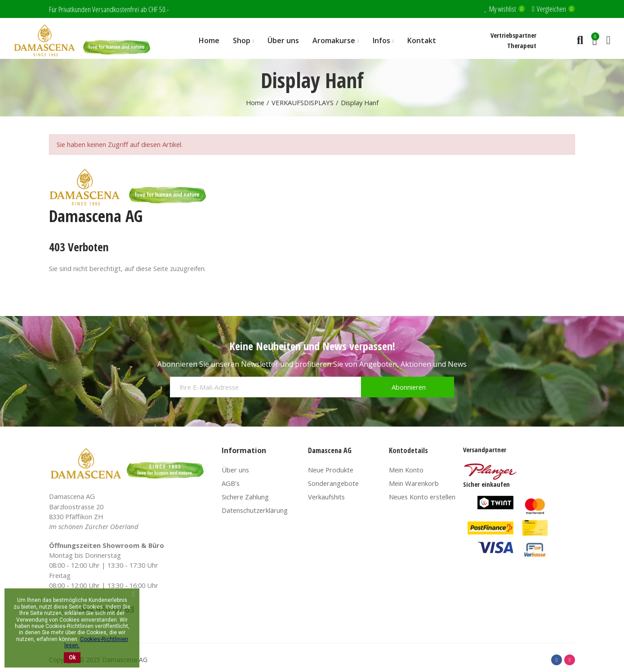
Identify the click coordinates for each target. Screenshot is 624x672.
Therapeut (522, 45)
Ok (72, 658)
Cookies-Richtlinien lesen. (96, 642)
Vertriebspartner (513, 35)
